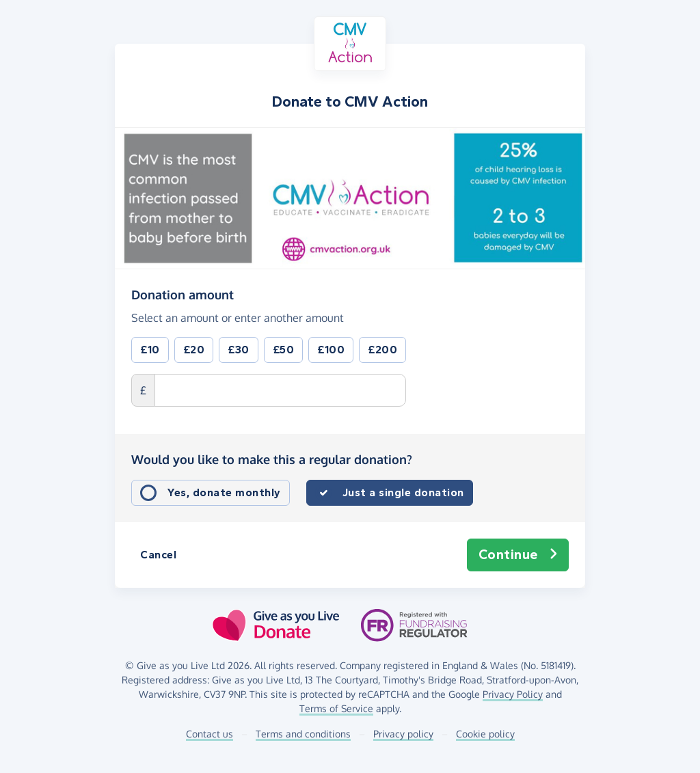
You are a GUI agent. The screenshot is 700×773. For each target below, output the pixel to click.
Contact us (210, 734)
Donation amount (183, 294)
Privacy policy (403, 734)
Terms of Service (336, 708)
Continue (518, 555)
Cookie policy (485, 734)
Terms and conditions (303, 734)
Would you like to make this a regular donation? (272, 459)
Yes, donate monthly (224, 492)
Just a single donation (403, 492)
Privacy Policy (513, 694)
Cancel (158, 555)
